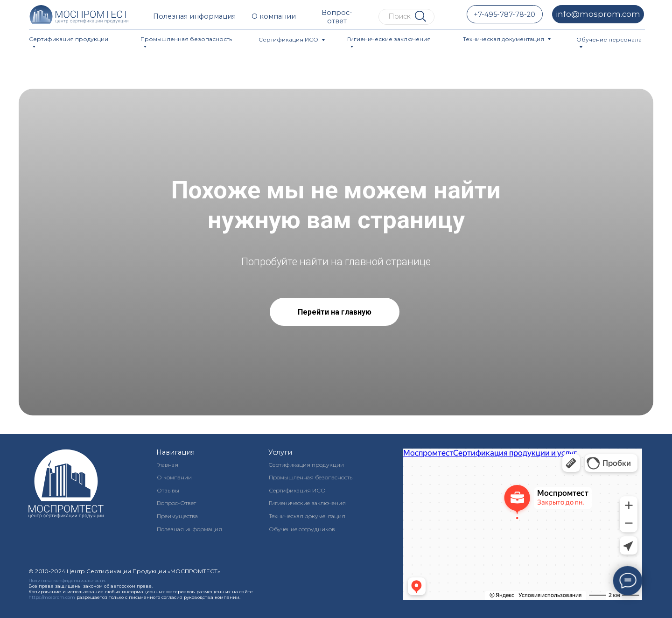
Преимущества (177, 516)
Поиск (399, 16)
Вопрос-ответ (337, 17)
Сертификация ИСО (288, 39)
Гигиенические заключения (389, 39)
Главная (167, 465)
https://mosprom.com (52, 597)
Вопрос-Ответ (176, 503)
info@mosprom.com (598, 14)
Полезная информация (194, 16)
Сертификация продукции (69, 39)
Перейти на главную (335, 312)
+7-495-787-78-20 (504, 14)
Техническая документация (504, 39)
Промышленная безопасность (186, 39)
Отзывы (168, 490)
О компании (274, 16)
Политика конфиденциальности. (67, 580)
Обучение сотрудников (302, 529)
